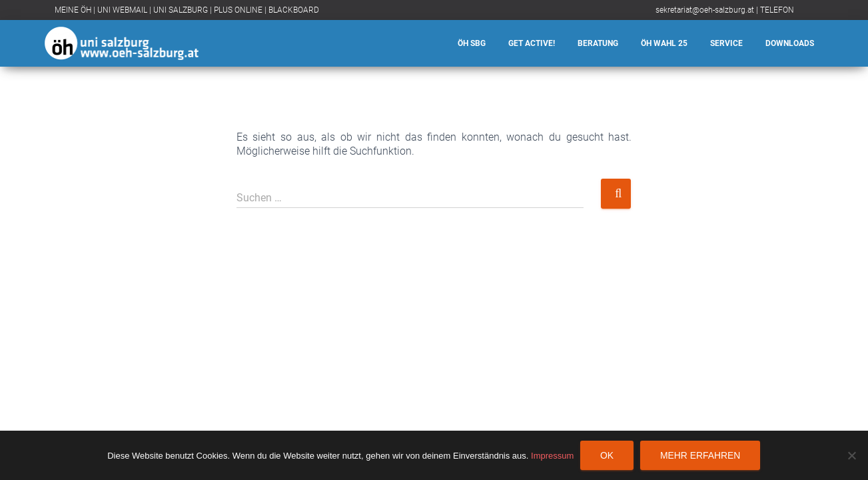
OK (607, 455)
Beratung (598, 43)
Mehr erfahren (700, 455)
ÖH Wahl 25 (664, 43)
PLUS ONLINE (238, 10)
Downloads (790, 43)
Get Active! (532, 43)
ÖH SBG (472, 43)
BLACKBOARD (294, 10)
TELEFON (777, 10)
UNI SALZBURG (181, 10)
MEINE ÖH (73, 10)
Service (726, 43)
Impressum (552, 456)
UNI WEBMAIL (122, 10)
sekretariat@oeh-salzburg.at (705, 10)
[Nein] (851, 455)
